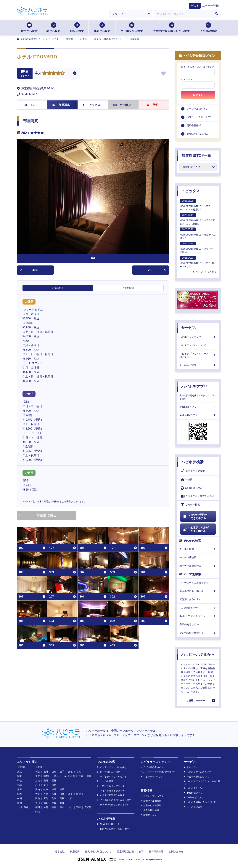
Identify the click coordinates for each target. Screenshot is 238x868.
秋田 (46, 772)
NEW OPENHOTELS (108, 824)
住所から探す (29, 28)
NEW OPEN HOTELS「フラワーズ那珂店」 (198, 248)
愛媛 (54, 803)
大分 (70, 807)
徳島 (46, 803)
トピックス (191, 191)
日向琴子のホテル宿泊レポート (114, 829)
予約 (153, 105)
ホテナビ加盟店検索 (198, 566)
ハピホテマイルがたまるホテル (196, 529)
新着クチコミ (149, 815)
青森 (38, 772)
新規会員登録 (194, 125)
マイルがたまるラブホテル (112, 791)
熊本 (62, 807)
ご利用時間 (128, 288)
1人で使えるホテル (198, 608)
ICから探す (77, 28)
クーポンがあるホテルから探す (114, 800)
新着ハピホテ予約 (151, 805)
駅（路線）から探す (109, 772)
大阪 (38, 794)
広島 (46, 798)
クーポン (122, 105)
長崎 (54, 807)
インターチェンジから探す (112, 767)
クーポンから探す (132, 28)
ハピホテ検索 (192, 462)
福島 (78, 772)
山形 (54, 772)
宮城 (70, 772)
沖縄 (38, 812)
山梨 (46, 781)
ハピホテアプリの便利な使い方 (158, 772)
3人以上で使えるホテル (198, 616)
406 (29, 270)
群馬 (89, 776)
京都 (54, 794)
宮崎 (78, 807)
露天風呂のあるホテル (198, 591)
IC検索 (187, 480)
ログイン (198, 95)
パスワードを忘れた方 (199, 117)
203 (157, 270)
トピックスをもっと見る (203, 272)
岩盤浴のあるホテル (198, 599)
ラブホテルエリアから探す (198, 496)
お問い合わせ (176, 852)
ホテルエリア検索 (193, 471)
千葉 (64, 776)
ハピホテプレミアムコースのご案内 (198, 355)
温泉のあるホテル (198, 624)
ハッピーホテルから (198, 654)
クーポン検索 (198, 549)
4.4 (38, 74)
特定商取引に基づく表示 (130, 852)
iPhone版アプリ (198, 407)
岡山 (38, 798)
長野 (54, 781)
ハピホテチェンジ (194, 788)
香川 (38, 803)
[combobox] (183, 14)
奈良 (70, 794)
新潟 (38, 781)
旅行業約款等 (156, 852)
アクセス (91, 105)
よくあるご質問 (198, 365)
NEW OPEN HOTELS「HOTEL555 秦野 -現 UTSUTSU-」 (197, 219)
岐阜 (46, 789)
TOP (30, 105)
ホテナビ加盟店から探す (111, 795)
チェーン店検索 (198, 557)
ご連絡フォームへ (196, 700)
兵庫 (46, 794)
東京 (38, 776)
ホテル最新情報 (150, 810)
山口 (70, 798)
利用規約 (75, 852)
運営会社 (60, 852)
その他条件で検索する (198, 633)
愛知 (38, 789)
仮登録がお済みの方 (197, 134)
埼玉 (56, 776)
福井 (54, 785)
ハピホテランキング (198, 337)
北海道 (39, 767)
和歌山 (80, 794)
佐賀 (46, 807)
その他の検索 (208, 28)
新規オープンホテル (152, 796)
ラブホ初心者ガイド (152, 767)
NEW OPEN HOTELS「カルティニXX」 (198, 233)
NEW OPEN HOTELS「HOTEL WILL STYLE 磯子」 (195, 205)
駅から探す (53, 28)
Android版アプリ (198, 415)
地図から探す (102, 28)
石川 (38, 785)
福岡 (38, 807)
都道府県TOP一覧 (196, 156)
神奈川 (47, 776)
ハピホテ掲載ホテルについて (200, 802)
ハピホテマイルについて (198, 345)
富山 (46, 785)
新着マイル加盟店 (151, 801)
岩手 (62, 772)
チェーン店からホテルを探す (113, 805)
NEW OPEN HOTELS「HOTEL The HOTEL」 (198, 262)
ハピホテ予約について (196, 777)
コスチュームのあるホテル (198, 583)
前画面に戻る (38, 515)
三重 (62, 789)
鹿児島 (88, 807)
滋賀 (62, 794)
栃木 (73, 776)
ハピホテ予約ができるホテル (195, 517)
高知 (62, 803)
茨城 (81, 776)
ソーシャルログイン (197, 109)
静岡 (54, 789)
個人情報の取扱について (98, 852)
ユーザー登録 (210, 6)
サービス (189, 328)
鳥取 (54, 798)
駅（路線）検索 (192, 488)
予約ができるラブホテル (111, 786)
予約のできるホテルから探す (172, 28)
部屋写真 (61, 105)
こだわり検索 (190, 505)
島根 (62, 798)
